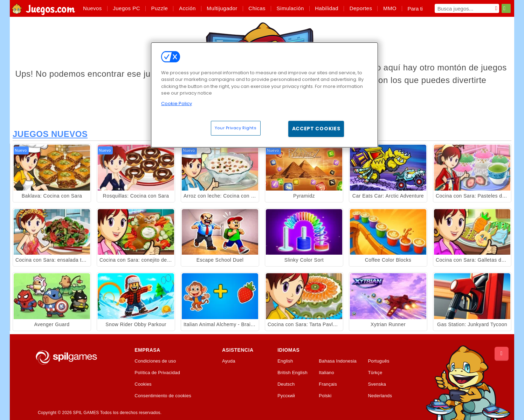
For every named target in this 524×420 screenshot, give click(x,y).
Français (328, 384)
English (285, 361)
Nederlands (380, 396)
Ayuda (229, 361)
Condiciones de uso (155, 361)
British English (292, 373)
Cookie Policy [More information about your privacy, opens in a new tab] (177, 104)
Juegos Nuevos (50, 134)
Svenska (377, 384)
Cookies (143, 384)
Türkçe (375, 373)
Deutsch (286, 384)
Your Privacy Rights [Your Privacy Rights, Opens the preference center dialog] (236, 128)
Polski (325, 396)
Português (378, 361)
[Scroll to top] (502, 354)
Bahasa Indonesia (338, 361)
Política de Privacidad (157, 373)
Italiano (326, 373)
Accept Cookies (316, 129)
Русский (286, 396)
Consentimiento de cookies (163, 396)
